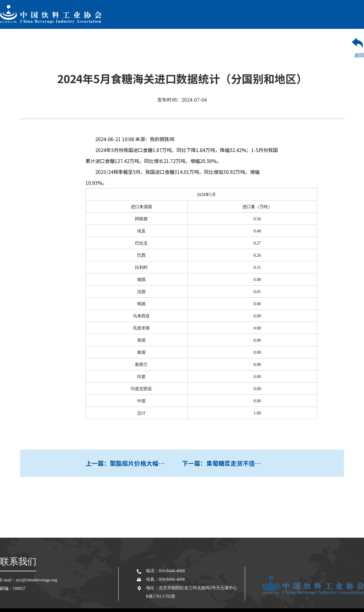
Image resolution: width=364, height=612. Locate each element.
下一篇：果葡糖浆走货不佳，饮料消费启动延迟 (230, 463)
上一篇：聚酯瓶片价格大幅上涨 (128, 463)
